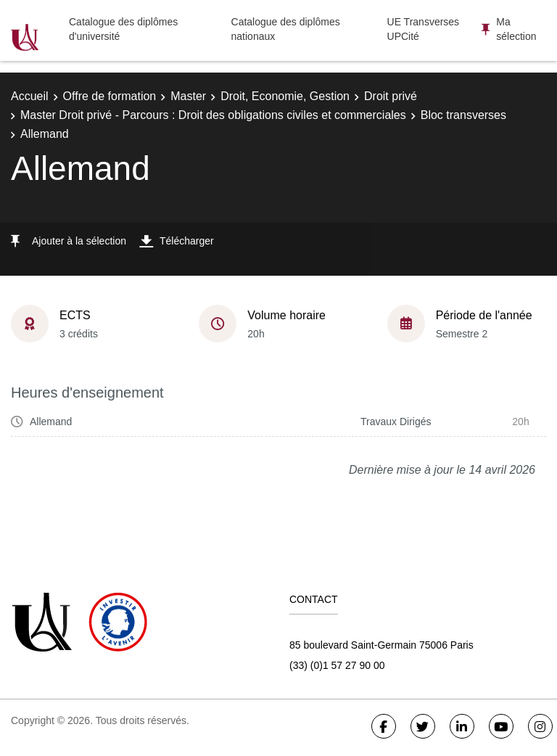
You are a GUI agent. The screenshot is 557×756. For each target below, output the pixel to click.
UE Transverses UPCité (424, 29)
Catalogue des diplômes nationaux (286, 29)
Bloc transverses (463, 115)
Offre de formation (110, 96)
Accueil (30, 96)
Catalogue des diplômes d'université (123, 29)
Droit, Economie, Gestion (285, 96)
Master (188, 96)
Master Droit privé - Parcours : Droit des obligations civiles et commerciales (213, 115)
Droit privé (391, 96)
